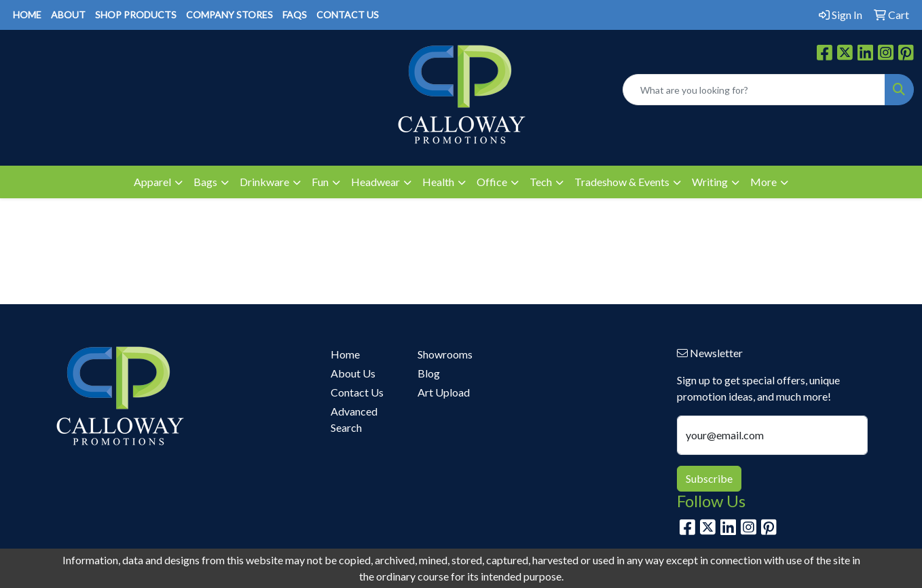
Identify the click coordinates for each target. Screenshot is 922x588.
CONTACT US (348, 15)
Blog (429, 373)
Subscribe (709, 478)
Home (345, 354)
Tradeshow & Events (622, 182)
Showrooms (445, 354)
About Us (353, 373)
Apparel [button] (152, 182)
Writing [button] (710, 182)
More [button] (763, 182)
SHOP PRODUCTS (136, 15)
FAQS (295, 15)
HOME (27, 15)
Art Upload (444, 392)
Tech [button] (541, 182)
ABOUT (68, 15)
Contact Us (357, 392)
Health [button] (438, 182)
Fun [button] (320, 182)
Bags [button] (205, 182)
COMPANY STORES (229, 15)
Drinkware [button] (264, 182)
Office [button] (492, 182)
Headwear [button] (375, 182)
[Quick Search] (754, 90)
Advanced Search (354, 419)
